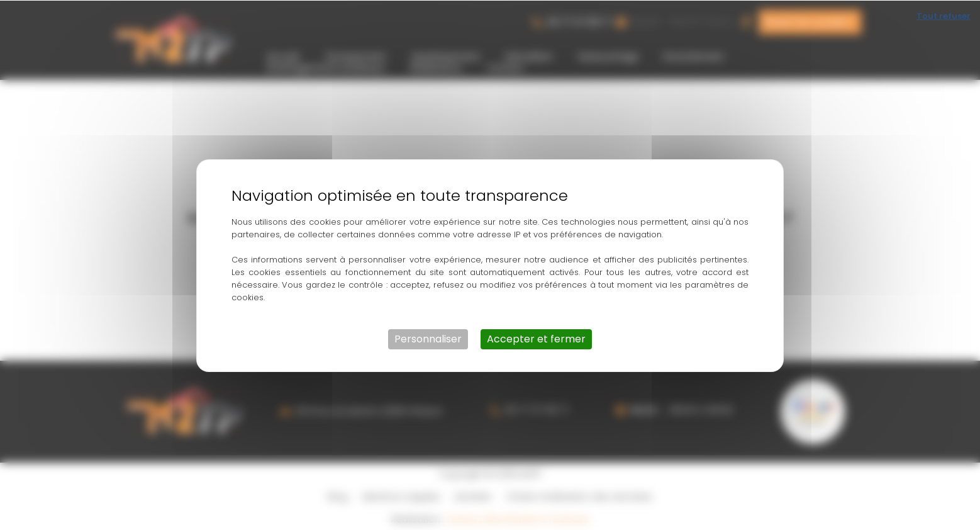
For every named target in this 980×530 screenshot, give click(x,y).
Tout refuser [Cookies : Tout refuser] (944, 15)
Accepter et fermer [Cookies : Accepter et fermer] (536, 338)
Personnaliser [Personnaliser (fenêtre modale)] (428, 338)
